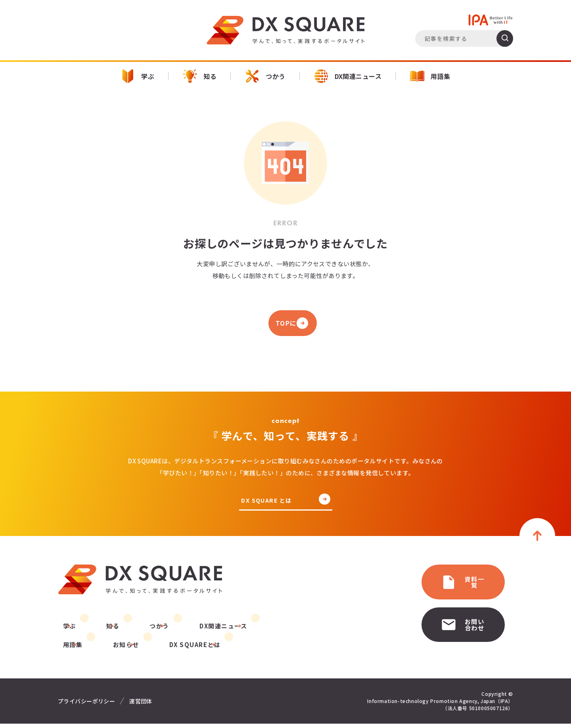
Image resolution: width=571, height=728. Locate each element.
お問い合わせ (442, 620)
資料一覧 (435, 583)
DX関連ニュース (348, 76)
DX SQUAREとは (135, 649)
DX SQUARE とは (268, 503)
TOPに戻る (285, 325)
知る (200, 76)
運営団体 (141, 705)
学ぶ (137, 76)
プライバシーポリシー (86, 705)
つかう (265, 76)
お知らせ (71, 649)
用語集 (430, 76)
